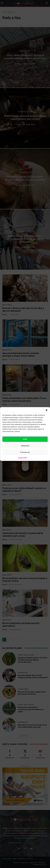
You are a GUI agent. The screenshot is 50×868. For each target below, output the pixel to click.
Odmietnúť (25, 446)
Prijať (25, 439)
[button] (46, 410)
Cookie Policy (23, 458)
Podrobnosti (25, 452)
